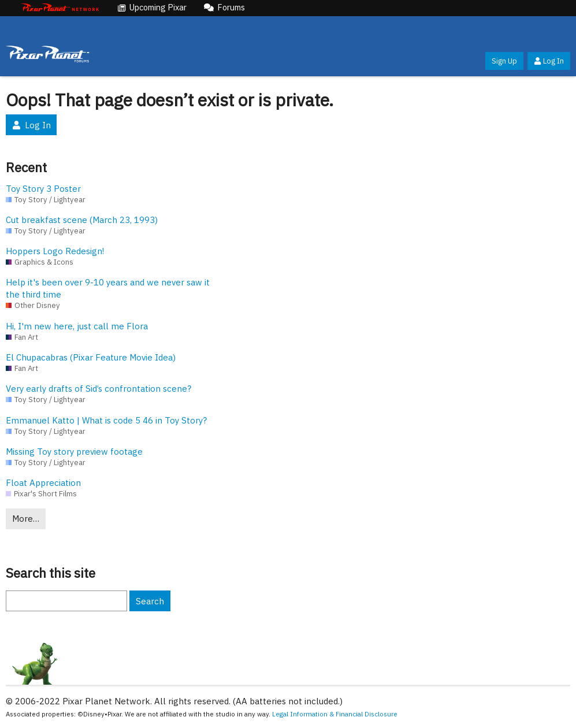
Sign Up (504, 61)
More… (26, 519)
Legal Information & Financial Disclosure (335, 714)
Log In (549, 61)
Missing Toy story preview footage (74, 452)
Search (150, 601)
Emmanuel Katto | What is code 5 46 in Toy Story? (106, 420)
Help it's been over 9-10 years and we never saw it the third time (108, 288)
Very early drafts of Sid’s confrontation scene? (99, 389)
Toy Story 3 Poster (43, 189)
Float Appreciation (43, 483)
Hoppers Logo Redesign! (55, 251)
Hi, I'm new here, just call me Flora (77, 326)
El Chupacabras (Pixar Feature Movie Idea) (91, 357)
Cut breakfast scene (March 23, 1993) (82, 220)
